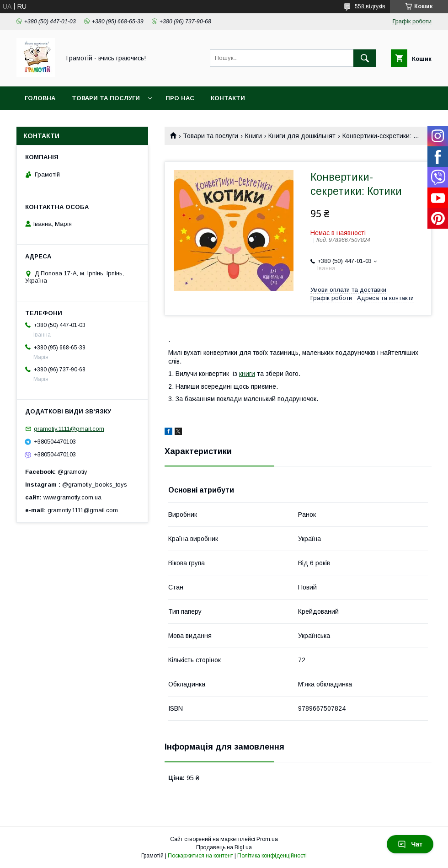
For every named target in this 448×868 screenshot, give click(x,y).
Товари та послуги (106, 98)
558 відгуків (370, 6)
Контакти (228, 98)
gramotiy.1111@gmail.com (69, 429)
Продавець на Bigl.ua (224, 847)
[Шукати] (365, 58)
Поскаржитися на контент (200, 856)
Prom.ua (267, 839)
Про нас (180, 98)
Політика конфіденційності (272, 856)
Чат (410, 844)
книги (247, 374)
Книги (253, 136)
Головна (40, 98)
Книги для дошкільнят (302, 136)
